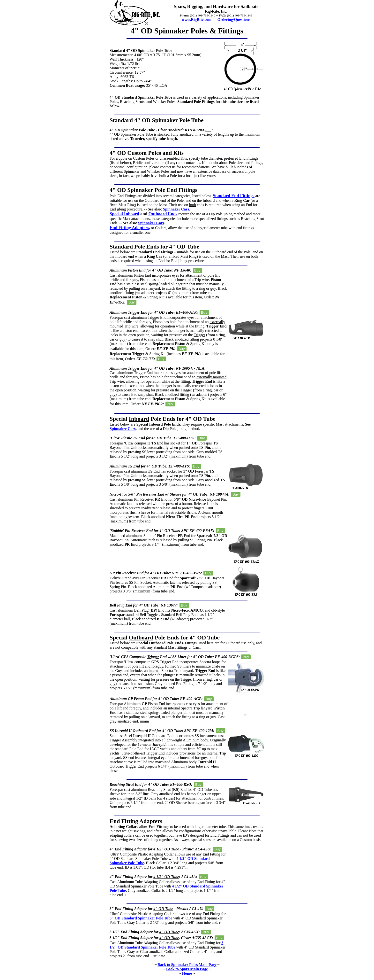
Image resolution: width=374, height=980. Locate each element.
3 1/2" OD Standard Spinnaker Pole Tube (166, 945)
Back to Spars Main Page (187, 969)
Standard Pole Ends (134, 247)
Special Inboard (124, 214)
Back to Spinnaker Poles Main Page (187, 965)
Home (187, 973)
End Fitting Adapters (129, 228)
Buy (197, 270)
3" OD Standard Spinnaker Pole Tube (141, 918)
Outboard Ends (163, 214)
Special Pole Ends (142, 419)
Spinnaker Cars (176, 209)
